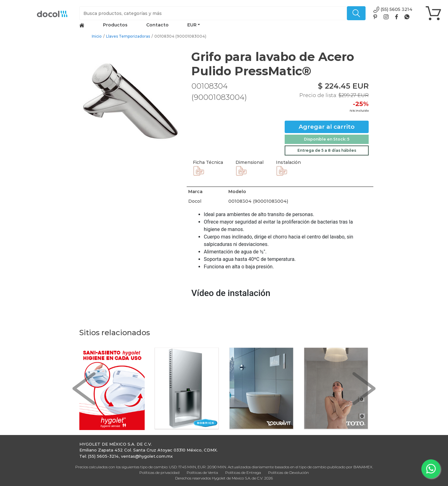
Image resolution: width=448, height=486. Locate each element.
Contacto (157, 25)
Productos (115, 25)
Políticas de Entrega (243, 472)
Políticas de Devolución (289, 472)
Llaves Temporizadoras (128, 36)
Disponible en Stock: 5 (327, 139)
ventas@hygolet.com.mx (147, 456)
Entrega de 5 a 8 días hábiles (327, 150)
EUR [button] (192, 25)
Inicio (97, 36)
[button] (84, 389)
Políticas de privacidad (159, 472)
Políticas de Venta (202, 472)
